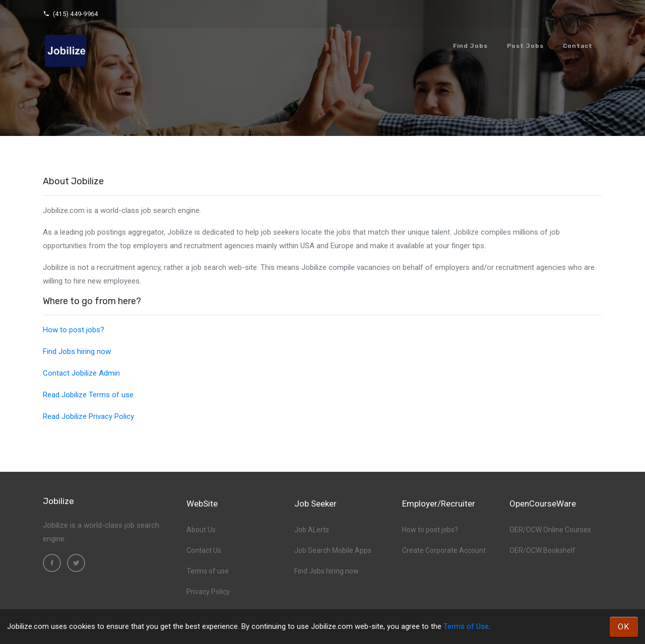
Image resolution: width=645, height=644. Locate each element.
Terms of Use (466, 626)
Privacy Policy (208, 592)
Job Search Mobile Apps (333, 550)
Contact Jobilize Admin (81, 373)
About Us (201, 530)
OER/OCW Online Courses (550, 530)
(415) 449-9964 (70, 14)
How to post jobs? (74, 330)
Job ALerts (312, 530)
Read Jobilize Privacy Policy (88, 416)
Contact (578, 46)
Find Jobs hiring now (77, 351)
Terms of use (208, 571)
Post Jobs (525, 46)
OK (624, 627)
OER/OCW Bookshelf (542, 550)
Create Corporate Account (444, 550)
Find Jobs (470, 46)
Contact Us (204, 550)
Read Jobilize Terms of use (88, 395)
